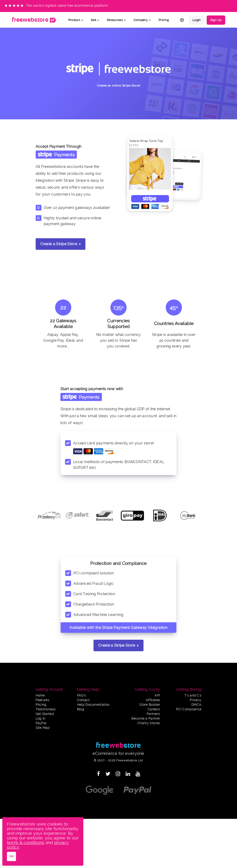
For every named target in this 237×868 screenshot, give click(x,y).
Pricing (164, 20)
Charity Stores (149, 723)
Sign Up (216, 20)
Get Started (45, 714)
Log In (41, 719)
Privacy (196, 700)
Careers (154, 709)
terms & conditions (26, 842)
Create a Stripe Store (61, 244)
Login (197, 20)
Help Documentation (93, 705)
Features (42, 700)
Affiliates (153, 700)
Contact (83, 700)
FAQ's (82, 695)
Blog (81, 709)
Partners (153, 714)
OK (11, 856)
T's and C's (193, 695)
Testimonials (46, 709)
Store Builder (150, 705)
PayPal (41, 723)
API (157, 695)
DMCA (196, 705)
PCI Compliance (189, 709)
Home (40, 695)
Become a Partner (146, 719)
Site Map (43, 728)
